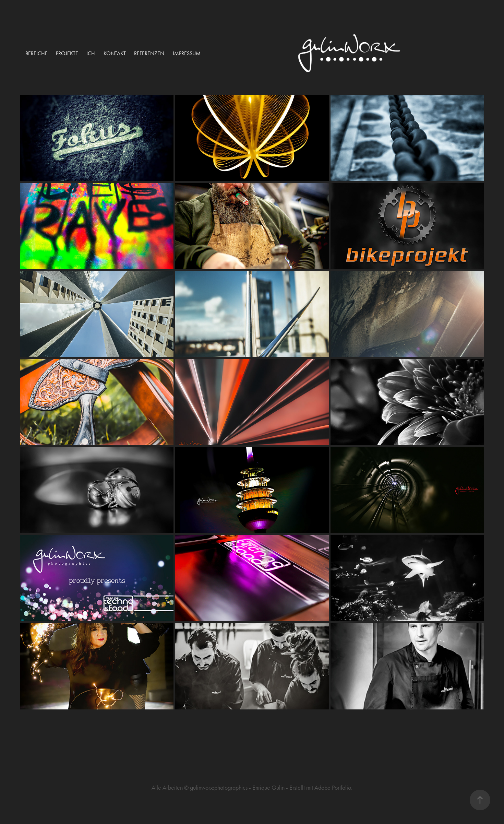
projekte (67, 53)
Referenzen (149, 53)
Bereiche (37, 53)
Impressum (187, 53)
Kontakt (115, 53)
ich (91, 53)
